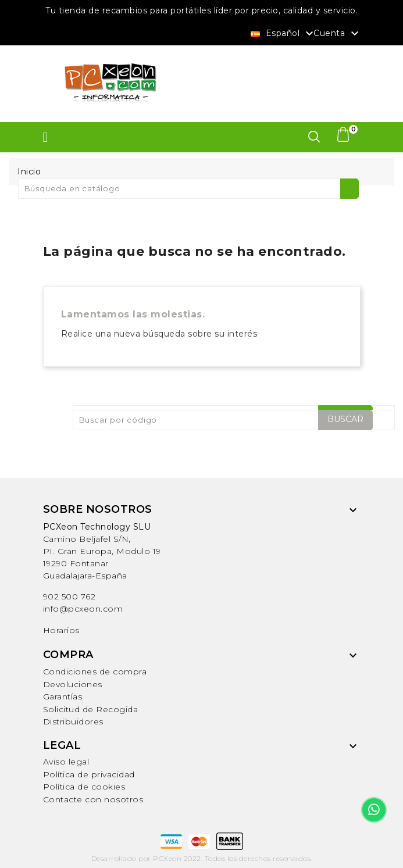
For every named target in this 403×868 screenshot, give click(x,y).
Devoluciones (73, 684)
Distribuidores (73, 721)
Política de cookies (84, 787)
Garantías (63, 696)
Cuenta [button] (338, 34)
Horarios (61, 630)
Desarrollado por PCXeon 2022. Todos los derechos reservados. (202, 858)
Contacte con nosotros (93, 799)
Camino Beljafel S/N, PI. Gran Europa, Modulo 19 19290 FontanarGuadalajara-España (102, 551)
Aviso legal (66, 762)
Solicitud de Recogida (91, 709)
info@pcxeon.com (83, 609)
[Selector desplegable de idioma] (283, 33)
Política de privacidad (89, 774)
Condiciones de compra (95, 671)
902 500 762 (69, 596)
